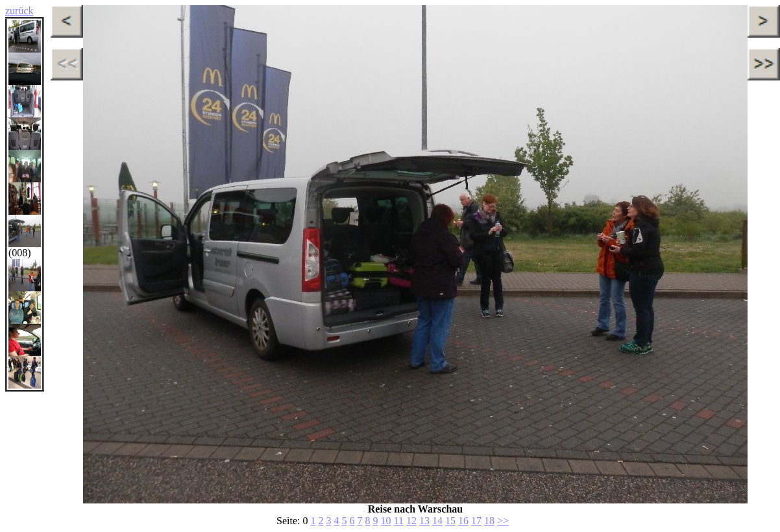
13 (424, 521)
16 (463, 521)
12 (411, 521)
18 (489, 521)
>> (503, 521)
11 (398, 521)
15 (450, 521)
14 (437, 521)
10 (385, 521)
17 (476, 521)
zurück (19, 11)
